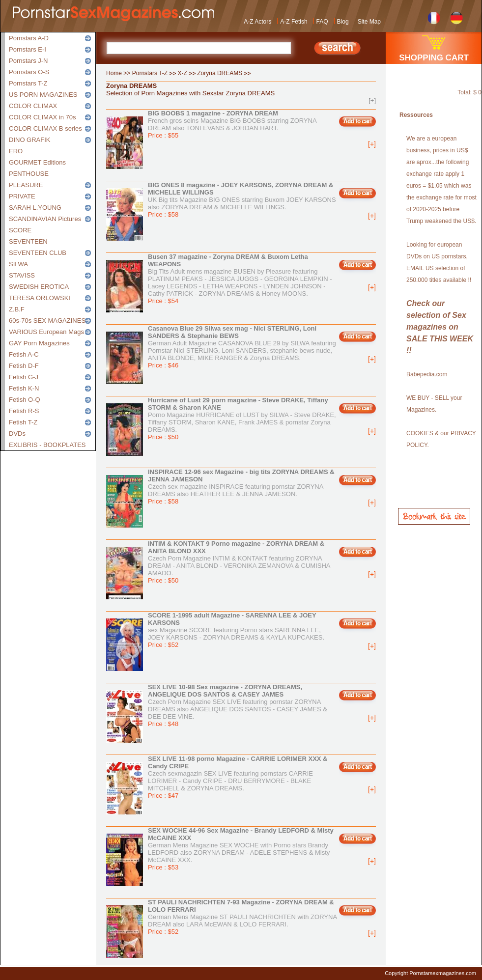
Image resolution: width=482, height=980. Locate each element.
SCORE (20, 230)
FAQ (322, 22)
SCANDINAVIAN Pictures (45, 219)
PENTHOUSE (29, 174)
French (434, 17)
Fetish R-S (24, 411)
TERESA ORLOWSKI (40, 298)
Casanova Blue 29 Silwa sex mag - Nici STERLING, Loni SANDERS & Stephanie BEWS (232, 332)
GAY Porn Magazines (39, 343)
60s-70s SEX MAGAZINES (47, 321)
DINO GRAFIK (30, 140)
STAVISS (22, 275)
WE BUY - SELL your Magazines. (434, 404)
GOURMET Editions (37, 162)
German (457, 17)
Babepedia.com (427, 374)
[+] (372, 100)
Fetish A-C (24, 354)
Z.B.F (17, 309)
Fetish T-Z (23, 422)
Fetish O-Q (25, 400)
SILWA (18, 264)
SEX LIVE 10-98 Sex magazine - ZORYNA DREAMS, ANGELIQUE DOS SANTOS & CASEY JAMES (225, 691)
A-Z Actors (257, 22)
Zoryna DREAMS (220, 73)
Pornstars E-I (28, 49)
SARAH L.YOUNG (35, 208)
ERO (16, 151)
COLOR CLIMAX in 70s (43, 117)
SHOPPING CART (434, 58)
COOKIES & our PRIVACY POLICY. (441, 439)
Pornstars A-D (29, 38)
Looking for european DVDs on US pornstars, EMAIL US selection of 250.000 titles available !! (439, 262)
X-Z (183, 73)
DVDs (17, 434)
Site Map (369, 22)
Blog (343, 22)
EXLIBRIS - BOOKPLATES (47, 445)
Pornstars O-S (29, 72)
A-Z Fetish (294, 22)
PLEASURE (26, 185)
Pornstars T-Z (28, 83)
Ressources (416, 115)
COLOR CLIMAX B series (45, 128)
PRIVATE (22, 196)
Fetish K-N (24, 388)
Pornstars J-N (28, 61)
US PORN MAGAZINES (43, 95)
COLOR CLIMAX (33, 106)
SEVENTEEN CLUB (38, 253)
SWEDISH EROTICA (39, 287)
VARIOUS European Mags (46, 332)
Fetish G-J (24, 377)
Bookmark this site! (434, 516)
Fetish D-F (24, 366)
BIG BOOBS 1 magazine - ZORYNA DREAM (213, 113)
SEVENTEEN (28, 241)
